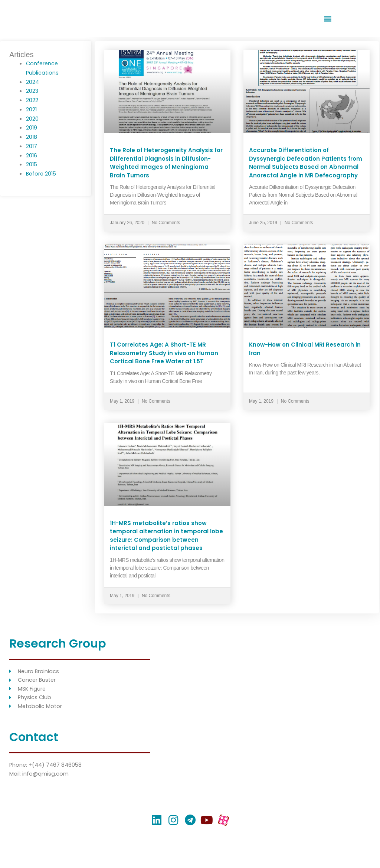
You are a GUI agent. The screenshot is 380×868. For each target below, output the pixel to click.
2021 (32, 109)
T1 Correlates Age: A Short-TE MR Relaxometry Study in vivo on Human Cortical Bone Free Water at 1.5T (164, 353)
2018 (32, 137)
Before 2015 (42, 173)
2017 (32, 146)
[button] (328, 19)
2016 (32, 155)
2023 (32, 91)
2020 (32, 119)
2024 (32, 82)
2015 (32, 164)
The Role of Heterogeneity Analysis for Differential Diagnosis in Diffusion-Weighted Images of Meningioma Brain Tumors (166, 163)
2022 (32, 100)
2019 (32, 127)
